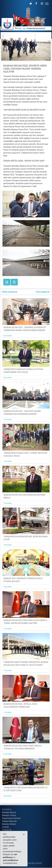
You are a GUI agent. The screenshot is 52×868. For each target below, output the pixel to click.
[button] (31, 3)
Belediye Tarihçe (9, 815)
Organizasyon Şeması (11, 818)
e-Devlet (6, 827)
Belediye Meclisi (9, 812)
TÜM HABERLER (43, 292)
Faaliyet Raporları (10, 821)
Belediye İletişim (9, 824)
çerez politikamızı (11, 860)
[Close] (24, 834)
